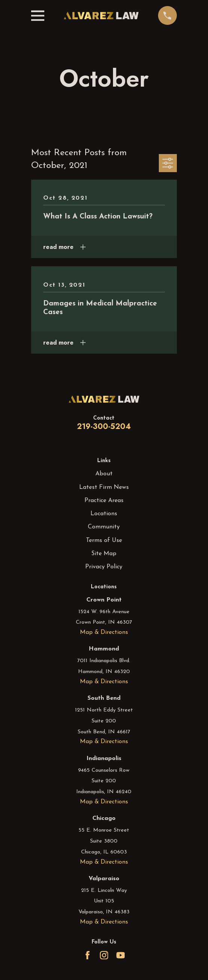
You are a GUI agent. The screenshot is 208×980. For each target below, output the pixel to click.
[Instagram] (104, 955)
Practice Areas (104, 501)
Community (104, 527)
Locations (104, 514)
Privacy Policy (104, 567)
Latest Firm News (104, 487)
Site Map (104, 554)
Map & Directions (104, 632)
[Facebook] (87, 955)
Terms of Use (104, 540)
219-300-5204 (104, 427)
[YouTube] (121, 955)
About (104, 474)
